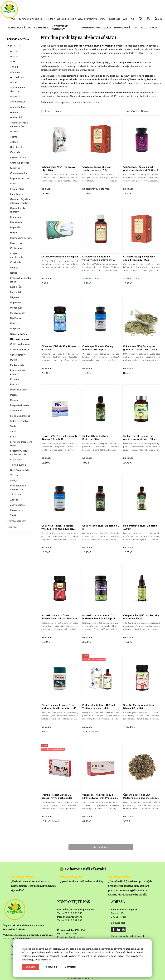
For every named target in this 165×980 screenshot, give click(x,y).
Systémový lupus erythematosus (19, 453)
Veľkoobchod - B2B (117, 19)
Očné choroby (17, 355)
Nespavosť (16, 329)
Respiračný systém (20, 405)
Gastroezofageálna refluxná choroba (20, 201)
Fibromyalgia (17, 189)
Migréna (15, 297)
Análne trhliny (18, 107)
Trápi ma (12, 46)
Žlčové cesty (17, 510)
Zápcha (14, 500)
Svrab (13, 431)
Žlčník (13, 515)
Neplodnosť (16, 303)
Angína (14, 112)
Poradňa (49, 19)
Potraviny (12, 527)
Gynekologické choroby (18, 210)
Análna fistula (17, 102)
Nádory (14, 323)
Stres (13, 437)
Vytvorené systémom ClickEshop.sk (82, 978)
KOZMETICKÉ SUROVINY (60, 28)
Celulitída (15, 152)
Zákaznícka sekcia (66, 19)
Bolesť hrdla (17, 147)
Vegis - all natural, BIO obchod (27, 19)
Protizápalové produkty (17, 372)
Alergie (14, 51)
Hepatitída (16, 227)
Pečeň (13, 395)
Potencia (15, 379)
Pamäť (14, 360)
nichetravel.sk (137, 936)
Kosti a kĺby (16, 287)
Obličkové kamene (20, 344)
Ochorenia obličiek (20, 350)
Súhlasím (31, 967)
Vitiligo (14, 480)
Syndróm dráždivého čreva (21, 444)
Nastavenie (51, 967)
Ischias (14, 273)
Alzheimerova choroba (17, 89)
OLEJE (107, 28)
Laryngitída (16, 292)
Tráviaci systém (18, 465)
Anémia (14, 67)
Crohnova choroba (20, 163)
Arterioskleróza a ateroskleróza (19, 124)
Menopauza (16, 308)
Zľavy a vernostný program (91, 19)
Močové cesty (17, 313)
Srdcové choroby (19, 421)
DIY (136, 28)
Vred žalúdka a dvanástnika (18, 487)
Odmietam (70, 967)
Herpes (14, 233)
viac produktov (101, 847)
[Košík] (158, 19)
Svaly (13, 426)
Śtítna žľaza (16, 460)
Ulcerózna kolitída (20, 470)
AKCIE (153, 28)
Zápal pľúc (16, 495)
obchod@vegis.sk (75, 937)
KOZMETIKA (41, 28)
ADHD (14, 62)
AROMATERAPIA (91, 28)
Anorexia (15, 72)
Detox (13, 184)
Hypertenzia (17, 243)
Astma (14, 137)
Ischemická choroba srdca (21, 280)
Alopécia (15, 82)
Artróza (14, 131)
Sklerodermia (17, 410)
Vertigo (14, 475)
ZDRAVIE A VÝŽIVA (19, 28)
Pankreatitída (17, 365)
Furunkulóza (17, 194)
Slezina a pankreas (20, 416)
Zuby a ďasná (17, 505)
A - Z (144, 28)
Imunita (14, 268)
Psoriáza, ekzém (19, 390)
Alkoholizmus (17, 77)
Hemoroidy (16, 222)
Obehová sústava (20, 339)
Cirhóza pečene (18, 158)
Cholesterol (16, 248)
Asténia (14, 142)
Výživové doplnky (16, 521)
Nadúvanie (16, 318)
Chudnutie (16, 262)
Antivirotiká (16, 117)
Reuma (14, 400)
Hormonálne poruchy (21, 238)
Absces (14, 56)
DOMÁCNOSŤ (122, 28)
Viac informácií (43, 960)
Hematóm (15, 217)
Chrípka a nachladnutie (17, 255)
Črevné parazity (19, 173)
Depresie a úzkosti (20, 178)
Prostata (15, 384)
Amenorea (16, 96)
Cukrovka (15, 168)
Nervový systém (19, 334)
